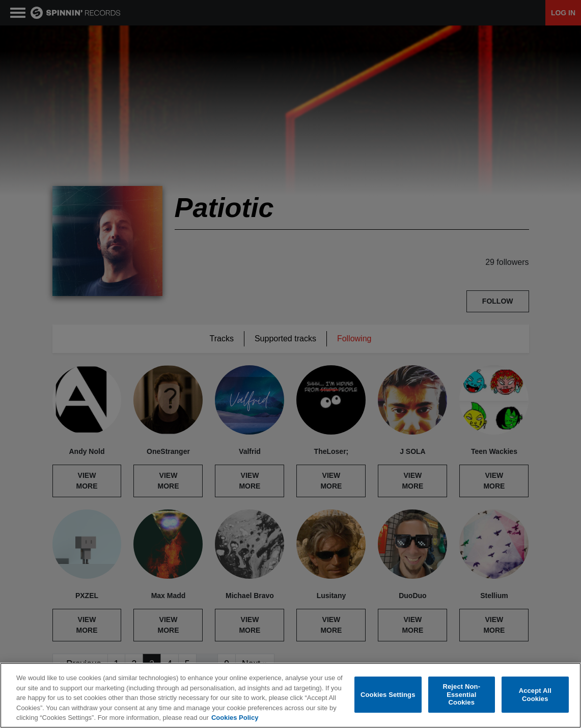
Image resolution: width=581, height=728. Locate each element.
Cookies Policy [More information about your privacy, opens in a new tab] (235, 718)
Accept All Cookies (535, 695)
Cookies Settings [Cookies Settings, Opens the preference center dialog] (388, 695)
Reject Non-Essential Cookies (461, 694)
